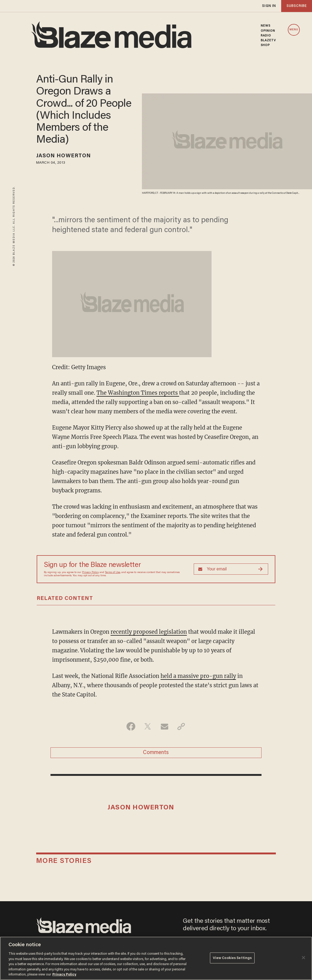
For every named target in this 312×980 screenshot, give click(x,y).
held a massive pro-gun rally (198, 676)
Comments (156, 753)
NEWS (265, 26)
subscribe (297, 6)
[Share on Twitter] (148, 726)
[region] (156, 958)
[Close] (303, 958)
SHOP (265, 45)
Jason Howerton (64, 156)
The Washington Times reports (138, 393)
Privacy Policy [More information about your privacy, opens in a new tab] (64, 975)
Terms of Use (113, 573)
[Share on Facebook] (131, 726)
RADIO (266, 36)
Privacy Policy (90, 573)
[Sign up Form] (231, 569)
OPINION (268, 31)
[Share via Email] (164, 726)
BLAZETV (268, 40)
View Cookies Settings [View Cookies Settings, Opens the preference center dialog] (232, 958)
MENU (294, 30)
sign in (269, 6)
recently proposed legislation (149, 632)
